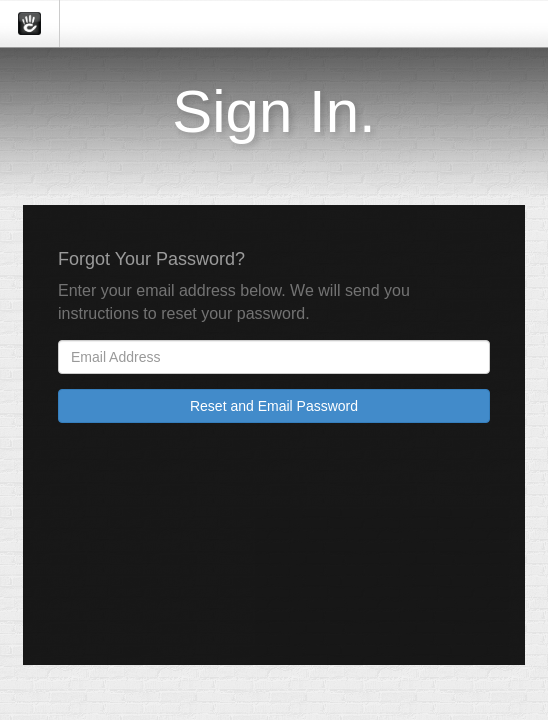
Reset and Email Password (274, 406)
